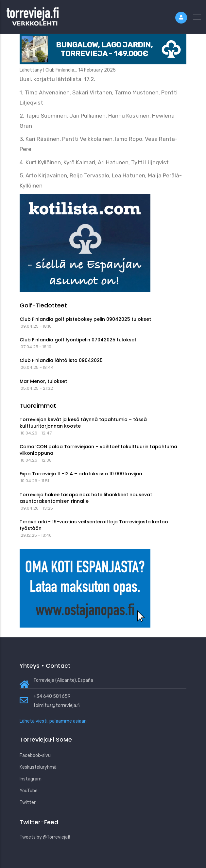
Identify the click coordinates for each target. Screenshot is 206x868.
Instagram (31, 779)
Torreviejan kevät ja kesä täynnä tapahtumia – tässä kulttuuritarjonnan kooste (83, 423)
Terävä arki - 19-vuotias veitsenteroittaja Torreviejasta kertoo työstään (94, 525)
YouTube (29, 791)
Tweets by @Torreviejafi (45, 837)
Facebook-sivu (35, 755)
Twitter (28, 802)
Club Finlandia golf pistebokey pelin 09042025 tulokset (85, 319)
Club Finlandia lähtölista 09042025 (61, 360)
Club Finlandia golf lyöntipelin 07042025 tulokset (78, 340)
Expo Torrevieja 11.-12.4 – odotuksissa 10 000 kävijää (81, 474)
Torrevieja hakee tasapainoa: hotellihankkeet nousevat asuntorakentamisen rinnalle (86, 498)
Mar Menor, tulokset (43, 381)
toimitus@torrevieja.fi (57, 705)
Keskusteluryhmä (38, 767)
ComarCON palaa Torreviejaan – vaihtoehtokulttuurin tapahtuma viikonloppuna (98, 450)
